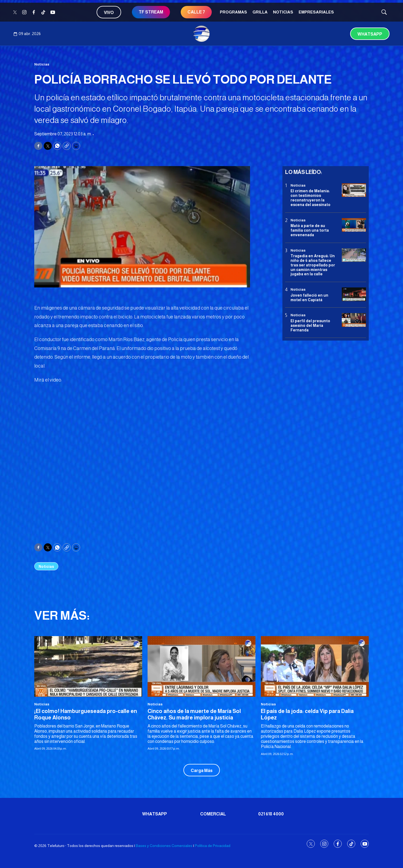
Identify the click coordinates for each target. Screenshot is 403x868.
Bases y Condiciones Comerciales (164, 846)
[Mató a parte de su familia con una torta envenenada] (354, 225)
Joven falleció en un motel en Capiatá (309, 298)
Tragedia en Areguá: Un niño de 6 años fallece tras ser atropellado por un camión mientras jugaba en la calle (313, 265)
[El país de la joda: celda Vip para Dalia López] (315, 666)
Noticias (283, 12)
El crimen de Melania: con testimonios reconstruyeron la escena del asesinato (310, 198)
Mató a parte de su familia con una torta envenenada (310, 230)
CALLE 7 (196, 12)
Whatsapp (370, 34)
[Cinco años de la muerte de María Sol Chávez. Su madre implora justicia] (202, 666)
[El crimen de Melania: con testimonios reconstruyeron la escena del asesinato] (354, 190)
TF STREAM (151, 12)
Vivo (109, 13)
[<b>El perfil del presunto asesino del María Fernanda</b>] (354, 320)
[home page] (202, 34)
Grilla (260, 12)
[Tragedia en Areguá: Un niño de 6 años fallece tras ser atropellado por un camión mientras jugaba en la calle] (354, 255)
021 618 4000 (271, 814)
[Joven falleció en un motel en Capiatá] (354, 294)
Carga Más (202, 771)
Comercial (213, 814)
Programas (233, 12)
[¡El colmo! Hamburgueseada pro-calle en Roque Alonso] (88, 666)
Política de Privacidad (213, 846)
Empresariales (316, 12)
